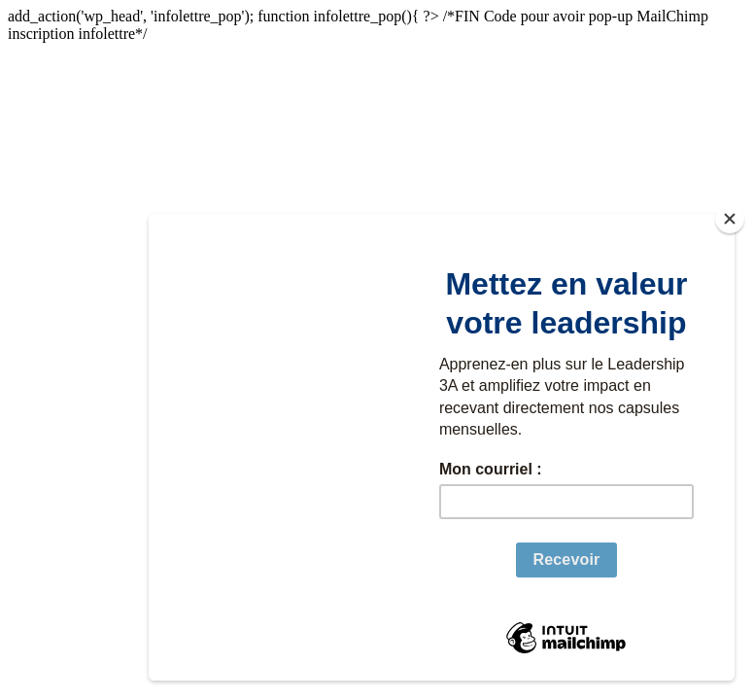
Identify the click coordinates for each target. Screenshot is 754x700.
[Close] (730, 219)
